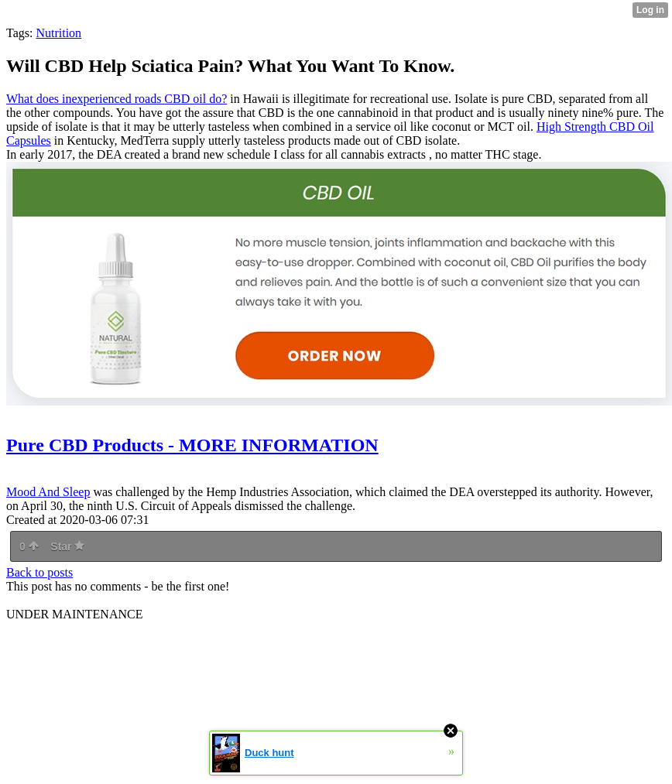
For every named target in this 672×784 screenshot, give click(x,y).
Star (67, 546)
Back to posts (39, 572)
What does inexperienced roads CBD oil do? (117, 99)
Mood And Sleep (48, 492)
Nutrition (58, 33)
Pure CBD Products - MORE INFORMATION (192, 445)
